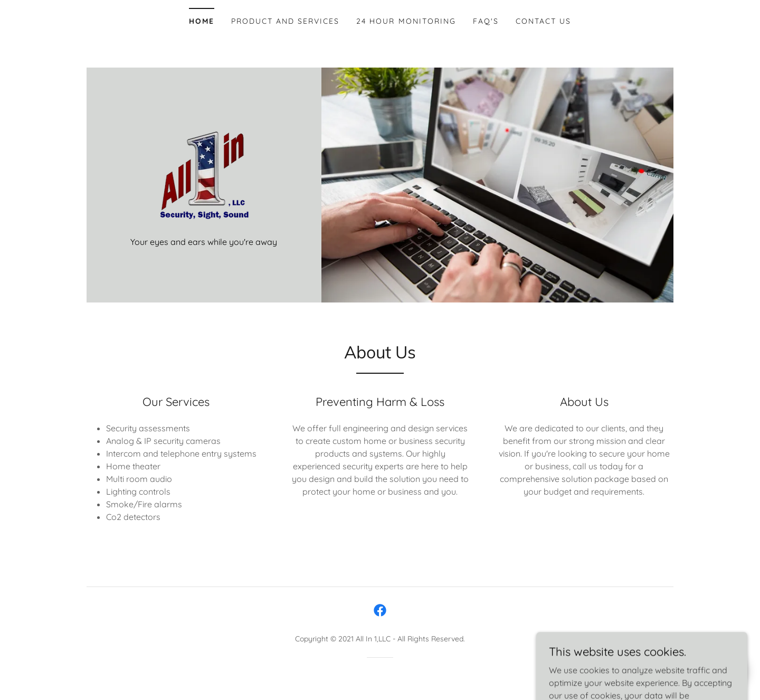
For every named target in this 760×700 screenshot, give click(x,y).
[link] (204, 174)
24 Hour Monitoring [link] (406, 21)
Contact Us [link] (543, 21)
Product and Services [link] (285, 21)
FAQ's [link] (486, 21)
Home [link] (202, 21)
